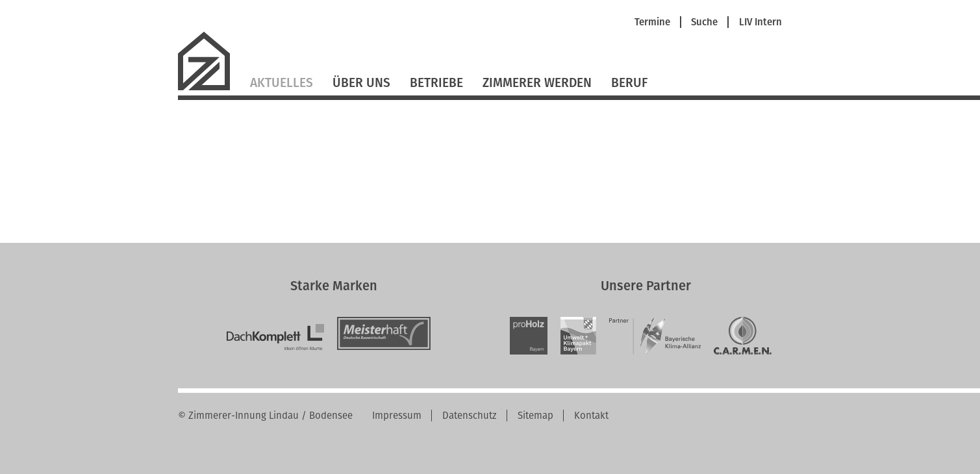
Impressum (397, 416)
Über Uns (361, 83)
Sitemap (535, 416)
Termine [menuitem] (652, 22)
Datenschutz (470, 416)
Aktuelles (282, 83)
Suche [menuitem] (704, 22)
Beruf (629, 83)
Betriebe (436, 83)
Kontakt (591, 416)
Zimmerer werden (537, 83)
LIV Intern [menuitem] (760, 22)
